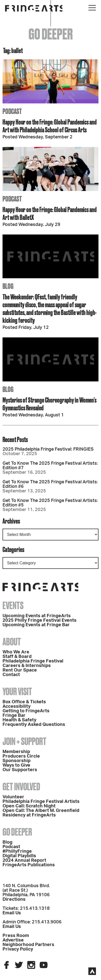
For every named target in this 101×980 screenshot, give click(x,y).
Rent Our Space (20, 670)
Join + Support (24, 741)
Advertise (13, 940)
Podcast (11, 847)
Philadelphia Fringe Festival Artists (41, 802)
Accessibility (17, 707)
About (12, 642)
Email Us (12, 913)
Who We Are (16, 652)
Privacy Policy (18, 949)
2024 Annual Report (24, 860)
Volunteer (13, 797)
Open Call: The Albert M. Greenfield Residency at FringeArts (41, 813)
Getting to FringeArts (26, 711)
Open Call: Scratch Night (29, 806)
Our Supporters (20, 770)
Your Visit (17, 692)
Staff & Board (17, 657)
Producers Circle (21, 756)
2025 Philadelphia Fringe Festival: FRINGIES (48, 449)
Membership (16, 752)
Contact (11, 675)
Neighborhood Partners (28, 945)
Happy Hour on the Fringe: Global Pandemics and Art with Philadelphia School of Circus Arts (50, 126)
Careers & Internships (27, 666)
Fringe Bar (14, 716)
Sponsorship (17, 761)
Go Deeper (17, 832)
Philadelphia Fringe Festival (33, 661)
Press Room (16, 936)
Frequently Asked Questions (34, 725)
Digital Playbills (19, 856)
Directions (14, 899)
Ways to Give (16, 765)
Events (13, 605)
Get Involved (21, 787)
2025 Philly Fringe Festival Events (40, 620)
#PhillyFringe (17, 851)
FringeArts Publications (29, 865)
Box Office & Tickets (24, 702)
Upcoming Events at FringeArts (37, 616)
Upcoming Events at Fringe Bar (36, 625)
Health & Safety (19, 720)
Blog (7, 842)
